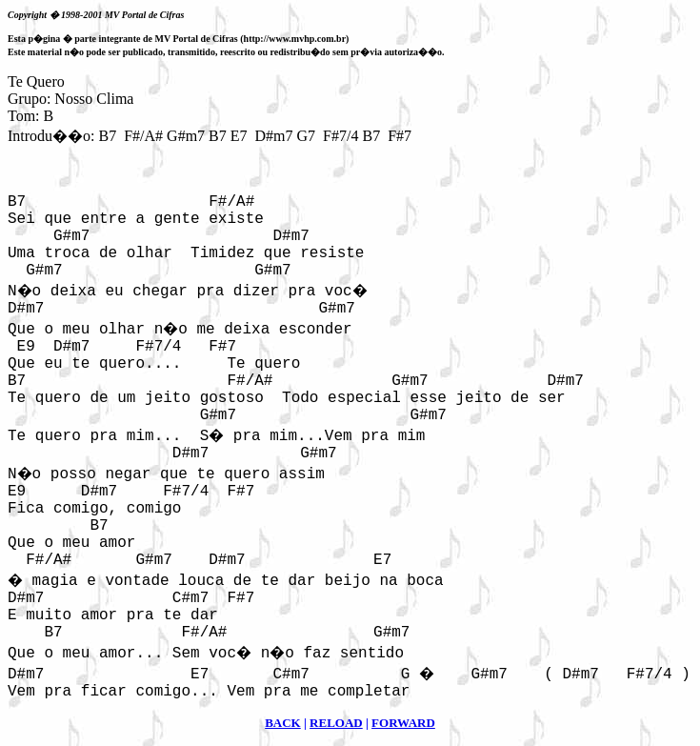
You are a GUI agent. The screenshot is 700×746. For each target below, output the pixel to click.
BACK (283, 723)
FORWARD (403, 723)
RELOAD (336, 723)
